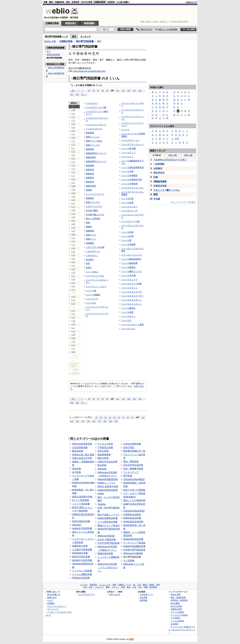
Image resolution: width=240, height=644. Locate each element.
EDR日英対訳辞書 (81, 521)
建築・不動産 (148, 585)
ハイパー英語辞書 (81, 504)
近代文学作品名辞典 (133, 465)
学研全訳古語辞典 (81, 578)
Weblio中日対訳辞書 (82, 560)
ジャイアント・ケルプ (96, 287)
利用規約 (51, 603)
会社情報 (143, 597)
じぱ (73, 338)
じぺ (73, 348)
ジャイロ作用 (127, 236)
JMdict (101, 494)
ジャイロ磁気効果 (129, 263)
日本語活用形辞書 (132, 444)
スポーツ (115, 587)
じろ (73, 255)
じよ (73, 238)
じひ (73, 200)
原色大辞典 (103, 451)
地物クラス (91, 235)
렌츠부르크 (159, 173)
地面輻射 (90, 198)
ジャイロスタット (129, 288)
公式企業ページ (146, 594)
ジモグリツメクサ (94, 206)
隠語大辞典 (103, 458)
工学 (139, 585)
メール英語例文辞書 (107, 522)
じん (73, 265)
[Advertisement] (140, 13)
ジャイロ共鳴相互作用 (131, 180)
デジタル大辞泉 (105, 444)
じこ (73, 141)
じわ (73, 259)
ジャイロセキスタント (131, 300)
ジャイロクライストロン (132, 188)
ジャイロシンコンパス (131, 255)
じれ (73, 252)
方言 (140, 587)
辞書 (45, 2)
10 (96, 417)
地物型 (89, 227)
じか (73, 127)
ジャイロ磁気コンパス (131, 271)
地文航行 (90, 260)
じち (73, 165)
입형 (156, 177)
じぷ (73, 345)
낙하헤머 (158, 168)
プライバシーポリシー (57, 606)
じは (73, 196)
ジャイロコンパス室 (130, 221)
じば (73, 321)
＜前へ (73, 90)
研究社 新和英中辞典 (108, 486)
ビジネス (84, 585)
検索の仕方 (52, 597)
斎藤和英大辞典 (80, 546)
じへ (73, 207)
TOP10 (157, 155)
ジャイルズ (91, 303)
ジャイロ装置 (127, 312)
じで (73, 314)
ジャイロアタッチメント (132, 144)
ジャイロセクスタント (131, 304)
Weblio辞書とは (54, 594)
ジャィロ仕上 (92, 272)
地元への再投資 (93, 219)
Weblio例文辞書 (80, 553)
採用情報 (143, 600)
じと (73, 176)
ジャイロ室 (126, 240)
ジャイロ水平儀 (128, 275)
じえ (73, 120)
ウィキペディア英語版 (134, 543)
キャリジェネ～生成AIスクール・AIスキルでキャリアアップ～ (182, 630)
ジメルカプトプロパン (96, 125)
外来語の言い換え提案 (83, 455)
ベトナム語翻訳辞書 (82, 574)
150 (88, 421)
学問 (158, 585)
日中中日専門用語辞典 (109, 543)
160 (94, 421)
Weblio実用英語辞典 (108, 490)
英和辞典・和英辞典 (179, 600)
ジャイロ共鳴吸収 (129, 175)
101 (118, 90)
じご (73, 283)
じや (73, 231)
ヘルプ (50, 600)
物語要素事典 (104, 455)
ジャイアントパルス (95, 276)
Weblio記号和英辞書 (82, 528)
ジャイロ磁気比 (128, 267)
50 (114, 417)
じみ (73, 217)
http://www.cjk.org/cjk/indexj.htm (90, 71)
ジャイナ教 (91, 291)
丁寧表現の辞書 (105, 447)
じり (73, 245)
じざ (73, 286)
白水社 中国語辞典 (107, 539)
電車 (114, 585)
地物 (88, 223)
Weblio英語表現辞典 (133, 522)
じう (73, 117)
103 (129, 90)
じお (73, 124)
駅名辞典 (102, 465)
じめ (73, 224)
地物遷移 (90, 243)
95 (89, 90)
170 (99, 421)
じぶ (73, 328)
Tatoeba (102, 504)
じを (73, 262)
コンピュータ (105, 585)
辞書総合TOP (191, 2)
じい (73, 113)
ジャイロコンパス (129, 211)
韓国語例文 (71, 23)
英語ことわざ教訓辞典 (134, 500)
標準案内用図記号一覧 (134, 451)
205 (72, 94)
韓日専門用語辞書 (85, 41)
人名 (134, 587)
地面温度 (90, 133)
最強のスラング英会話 (109, 525)
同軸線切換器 (160, 181)
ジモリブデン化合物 (95, 247)
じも (73, 227)
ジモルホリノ (92, 255)
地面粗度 (90, 174)
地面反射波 (91, 186)
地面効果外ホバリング (96, 161)
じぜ (73, 297)
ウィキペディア (131, 472)
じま (73, 214)
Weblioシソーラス (107, 483)
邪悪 (88, 263)
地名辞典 (77, 469)
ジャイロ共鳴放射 (129, 184)
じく (73, 134)
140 (83, 421)
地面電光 (90, 178)
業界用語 (94, 585)
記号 (177, 139)
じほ (73, 210)
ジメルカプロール (94, 129)
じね (73, 189)
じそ (73, 158)
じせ (73, 155)
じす (73, 151)
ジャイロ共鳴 (127, 171)
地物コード (91, 239)
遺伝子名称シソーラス (109, 515)
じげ (73, 279)
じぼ (73, 335)
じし (73, 148)
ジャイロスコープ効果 (131, 284)
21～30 (188, 155)
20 (101, 417)
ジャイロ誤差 (127, 232)
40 (110, 417)
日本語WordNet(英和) (134, 511)
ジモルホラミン (93, 251)
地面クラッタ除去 (94, 141)
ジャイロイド (127, 157)
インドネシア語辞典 (179, 615)
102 (123, 90)
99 (107, 90)
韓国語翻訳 (89, 23)
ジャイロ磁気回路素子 (131, 259)
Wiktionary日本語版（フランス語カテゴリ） (107, 567)
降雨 (156, 194)
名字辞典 (77, 472)
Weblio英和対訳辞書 (133, 539)
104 (134, 90)
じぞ (73, 300)
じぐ (73, 276)
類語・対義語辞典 (57, 2)
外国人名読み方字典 (82, 458)
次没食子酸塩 (92, 210)
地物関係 (90, 231)
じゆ (73, 234)
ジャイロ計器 (127, 198)
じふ (73, 203)
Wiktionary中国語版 (133, 553)
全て (49, 51)
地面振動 (90, 166)
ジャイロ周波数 (128, 244)
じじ (73, 290)
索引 (74, 37)
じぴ (73, 341)
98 (103, 90)
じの (73, 193)
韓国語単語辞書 (105, 553)
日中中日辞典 (87, 2)
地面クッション (93, 137)
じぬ (73, 186)
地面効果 (90, 149)
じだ (73, 303)
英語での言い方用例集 (134, 490)
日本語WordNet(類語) (134, 479)
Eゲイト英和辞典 (81, 500)
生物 (123, 587)
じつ (73, 169)
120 (72, 421)
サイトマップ (53, 609)
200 (116, 421)
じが (73, 269)
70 (123, 417)
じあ (73, 110)
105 (140, 90)
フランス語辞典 (177, 612)
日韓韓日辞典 (100, 2)
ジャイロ (125, 130)
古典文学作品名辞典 (107, 462)
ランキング (85, 37)
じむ (73, 221)
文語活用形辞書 (80, 447)
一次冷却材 (159, 164)
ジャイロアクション (130, 140)
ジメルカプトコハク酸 (96, 107)
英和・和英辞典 (73, 2)
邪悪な (89, 268)
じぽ (73, 352)
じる (73, 248)
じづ (73, 310)
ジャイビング (92, 299)
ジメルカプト (92, 103)
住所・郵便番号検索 (133, 469)
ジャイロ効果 (127, 203)
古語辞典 (111, 2)
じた (73, 162)
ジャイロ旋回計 (128, 308)
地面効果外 (91, 157)
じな (73, 179)
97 (98, 90)
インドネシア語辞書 (82, 571)
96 (94, 90)
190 (110, 421)
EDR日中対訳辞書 (81, 557)
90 (132, 417)
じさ (73, 144)
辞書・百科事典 (150, 587)
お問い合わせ (115, 594)
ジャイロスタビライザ (131, 292)
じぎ (73, 272)
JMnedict (77, 525)
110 (143, 417)
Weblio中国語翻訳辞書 (134, 546)
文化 (85, 587)
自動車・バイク (125, 585)
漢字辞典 (128, 476)
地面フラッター (93, 202)
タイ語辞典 (175, 618)
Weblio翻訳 (175, 603)
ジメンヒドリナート (95, 194)
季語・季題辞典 (131, 462)
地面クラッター (93, 145)
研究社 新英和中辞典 (82, 497)
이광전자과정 (160, 186)
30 (105, 417)
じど (73, 317)
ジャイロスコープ (129, 280)
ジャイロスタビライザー (132, 296)
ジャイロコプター (129, 207)
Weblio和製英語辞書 (108, 518)
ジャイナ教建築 (93, 295)
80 (128, 417)
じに (73, 182)
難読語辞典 (78, 451)
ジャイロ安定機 (128, 149)
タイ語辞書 (129, 561)
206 (77, 94)
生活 (91, 587)
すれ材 (157, 199)
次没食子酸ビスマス (95, 215)
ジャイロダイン (128, 316)
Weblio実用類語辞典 (108, 479)
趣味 (108, 587)
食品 (129, 587)
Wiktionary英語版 (106, 536)
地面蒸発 (90, 170)
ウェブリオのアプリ (86, 594)
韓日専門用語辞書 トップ (57, 37)
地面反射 (90, 182)
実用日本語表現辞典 (82, 444)
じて (73, 172)
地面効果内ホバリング (96, 153)
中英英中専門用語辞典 (134, 550)
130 (77, 421)
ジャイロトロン (128, 329)
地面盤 (89, 190)
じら (73, 241)
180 (105, 421)
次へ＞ (84, 94)
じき (73, 131)
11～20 (172, 155)
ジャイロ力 (126, 320)
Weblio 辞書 (50, 41)
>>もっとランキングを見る (183, 202)
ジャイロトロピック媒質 (132, 325)
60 (119, 417)
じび (73, 324)
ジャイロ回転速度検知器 (132, 167)
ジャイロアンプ (128, 153)
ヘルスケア (99, 587)
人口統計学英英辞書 (82, 550)
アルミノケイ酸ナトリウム (167, 190)
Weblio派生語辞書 (132, 518)
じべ (73, 331)
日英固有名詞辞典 (132, 515)
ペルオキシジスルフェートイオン (170, 160)
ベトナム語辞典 (177, 621)
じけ (73, 138)
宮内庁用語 (129, 447)
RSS (132, 639)
